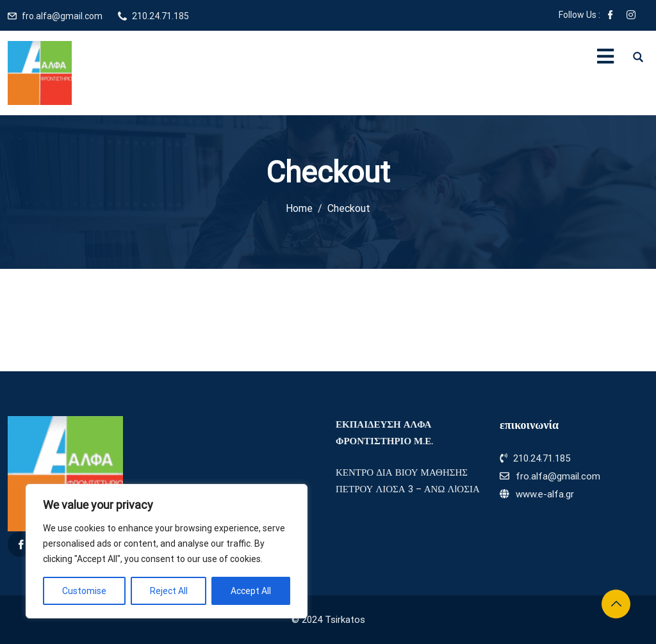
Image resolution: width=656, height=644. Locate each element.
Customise (84, 591)
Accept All (251, 591)
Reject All (169, 591)
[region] (167, 551)
